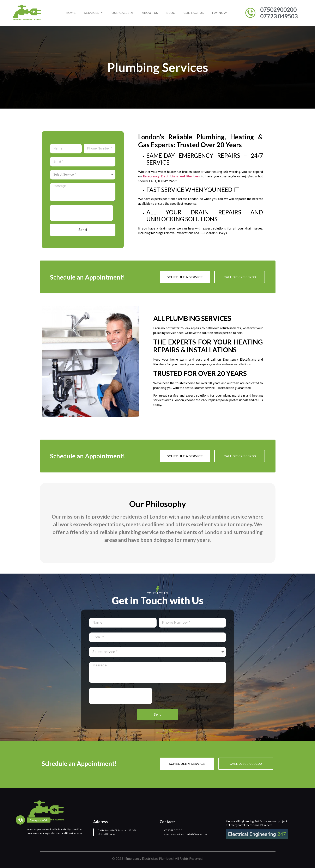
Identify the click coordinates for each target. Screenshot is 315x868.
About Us (150, 13)
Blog (171, 13)
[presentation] (81, 213)
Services (94, 13)
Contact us (194, 13)
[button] (20, 820)
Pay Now (219, 13)
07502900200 (173, 830)
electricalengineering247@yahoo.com (187, 834)
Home (71, 13)
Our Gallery (123, 13)
